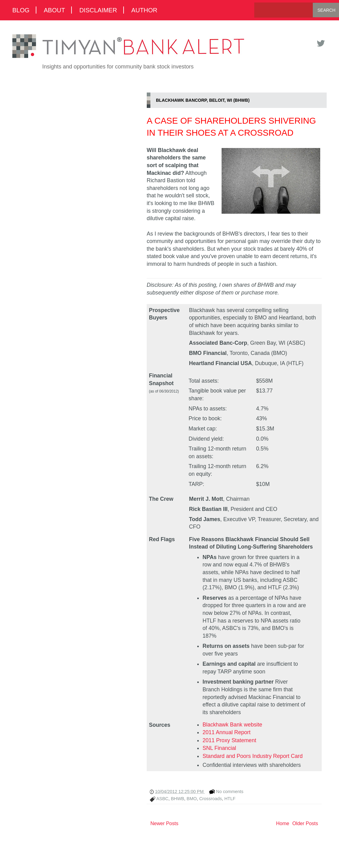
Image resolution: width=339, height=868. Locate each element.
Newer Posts (164, 823)
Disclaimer (98, 10)
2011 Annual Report (227, 732)
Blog (21, 10)
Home (283, 823)
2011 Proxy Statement (229, 740)
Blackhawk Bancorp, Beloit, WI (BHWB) (203, 100)
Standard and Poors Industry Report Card (253, 756)
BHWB (177, 799)
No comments (230, 792)
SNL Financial (219, 748)
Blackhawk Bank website (232, 725)
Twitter (321, 43)
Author (144, 10)
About (54, 10)
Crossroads (210, 799)
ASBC (162, 799)
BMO (192, 799)
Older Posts (305, 823)
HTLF (230, 799)
